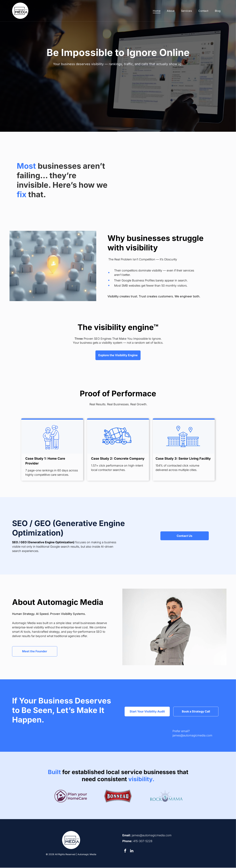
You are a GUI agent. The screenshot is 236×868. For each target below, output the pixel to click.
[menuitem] (157, 11)
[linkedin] (132, 851)
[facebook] (125, 851)
